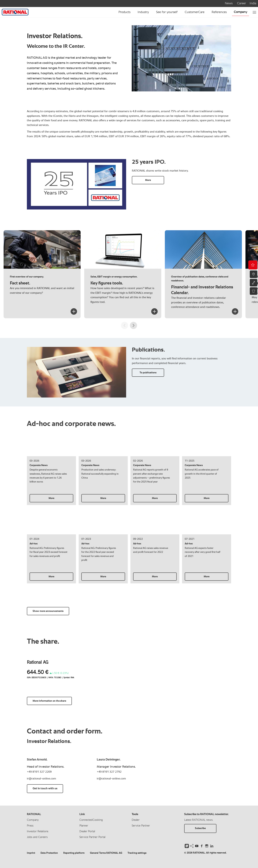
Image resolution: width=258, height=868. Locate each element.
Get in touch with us (45, 789)
